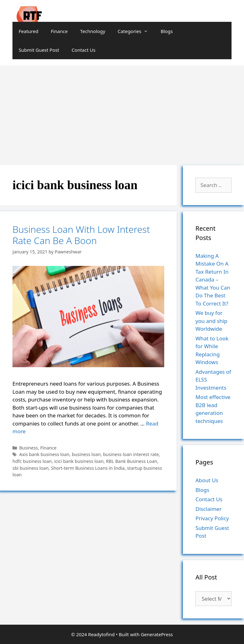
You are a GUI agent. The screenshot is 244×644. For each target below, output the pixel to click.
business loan (86, 454)
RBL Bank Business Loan (132, 461)
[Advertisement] (122, 112)
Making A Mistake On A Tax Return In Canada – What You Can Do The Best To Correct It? (213, 280)
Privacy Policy (212, 518)
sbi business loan (31, 468)
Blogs (167, 31)
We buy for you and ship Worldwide (211, 321)
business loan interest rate (131, 454)
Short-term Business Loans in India (88, 468)
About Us (207, 480)
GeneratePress (157, 634)
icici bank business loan (79, 461)
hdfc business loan (32, 461)
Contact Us (84, 50)
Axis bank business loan (44, 454)
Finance (59, 31)
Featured (29, 31)
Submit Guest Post (39, 50)
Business (29, 448)
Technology (93, 31)
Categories (136, 31)
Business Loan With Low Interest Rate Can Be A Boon (81, 235)
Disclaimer (208, 509)
